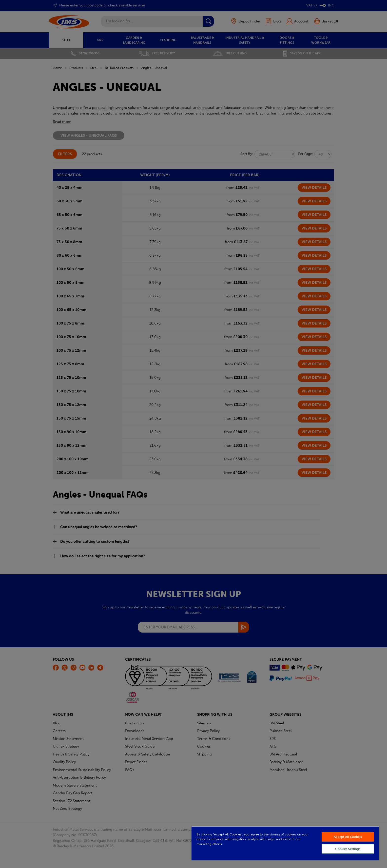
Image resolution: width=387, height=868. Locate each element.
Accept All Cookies (348, 837)
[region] (285, 843)
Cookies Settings (348, 849)
